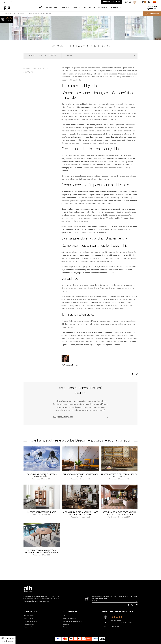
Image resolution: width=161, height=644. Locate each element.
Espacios (65, 8)
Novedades (116, 8)
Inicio (5, 14)
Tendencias (21, 14)
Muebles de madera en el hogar (42, 512)
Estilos (77, 8)
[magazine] (41, 8)
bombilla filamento (117, 297)
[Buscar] (5, 2)
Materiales (89, 8)
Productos (51, 8)
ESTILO (131, 2)
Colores (103, 8)
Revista (12, 14)
